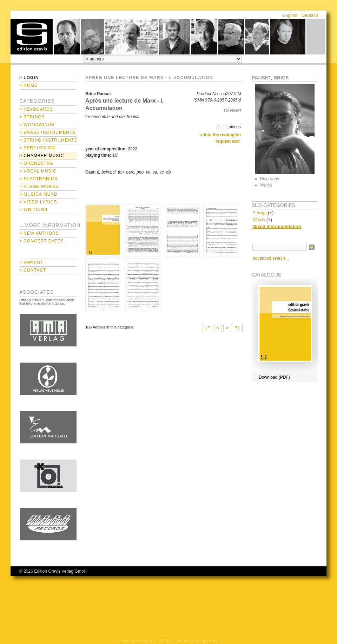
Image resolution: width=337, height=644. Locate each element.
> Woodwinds (37, 125)
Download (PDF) (274, 377)
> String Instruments (48, 140)
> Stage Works (39, 187)
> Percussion (37, 148)
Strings (259, 213)
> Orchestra (36, 163)
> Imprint (31, 262)
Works (266, 185)
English (290, 15)
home (32, 37)
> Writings (33, 210)
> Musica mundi (39, 194)
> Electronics (38, 179)
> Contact (33, 270)
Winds (259, 220)
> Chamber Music (42, 156)
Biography (270, 179)
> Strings (32, 117)
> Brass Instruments (47, 132)
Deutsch (310, 15)
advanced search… (271, 258)
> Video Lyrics (38, 202)
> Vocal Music (38, 171)
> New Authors (39, 233)
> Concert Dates (42, 241)
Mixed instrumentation (277, 226)
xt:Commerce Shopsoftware (195, 641)
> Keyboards (36, 109)
